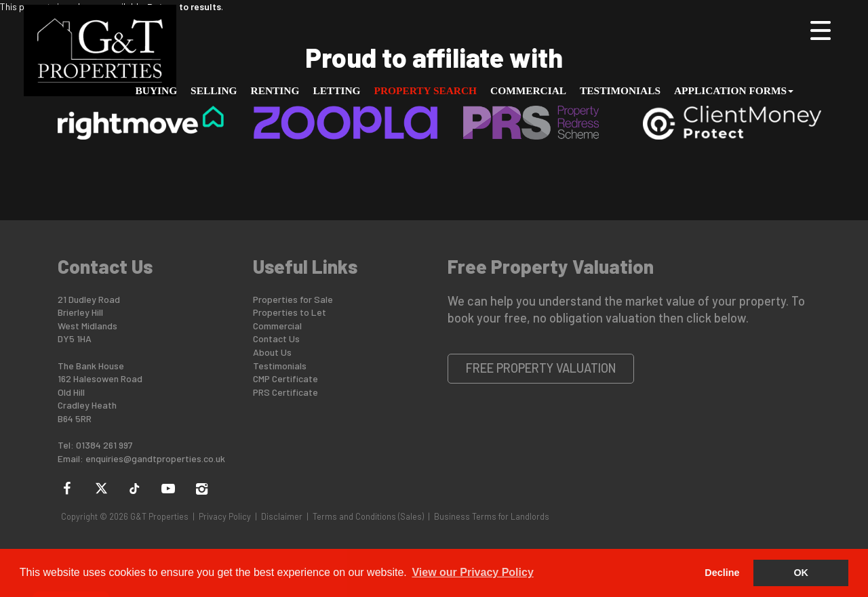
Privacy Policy (225, 516)
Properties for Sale (293, 299)
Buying (157, 90)
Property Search (426, 90)
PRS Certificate (285, 392)
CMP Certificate (285, 378)
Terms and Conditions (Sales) (368, 516)
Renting (275, 90)
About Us (272, 352)
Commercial (528, 90)
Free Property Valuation (541, 368)
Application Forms (734, 90)
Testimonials (620, 90)
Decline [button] (722, 573)
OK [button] (801, 573)
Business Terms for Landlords (492, 516)
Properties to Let (290, 312)
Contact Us (276, 338)
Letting (336, 90)
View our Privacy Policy (472, 572)
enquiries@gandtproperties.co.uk (155, 458)
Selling (214, 90)
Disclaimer (282, 516)
